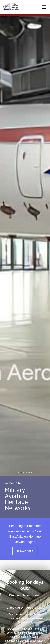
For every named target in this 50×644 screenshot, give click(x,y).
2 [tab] (21, 472)
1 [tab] (18, 472)
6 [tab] (32, 472)
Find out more (25, 551)
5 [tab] (29, 472)
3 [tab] (24, 472)
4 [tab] (26, 472)
